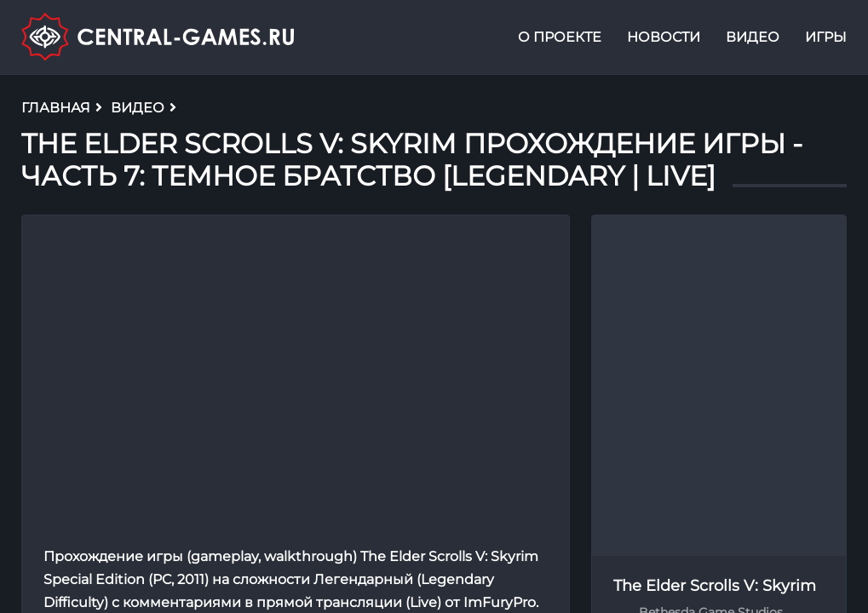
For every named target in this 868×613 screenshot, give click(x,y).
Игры (826, 37)
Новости (664, 37)
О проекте (560, 37)
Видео (753, 37)
